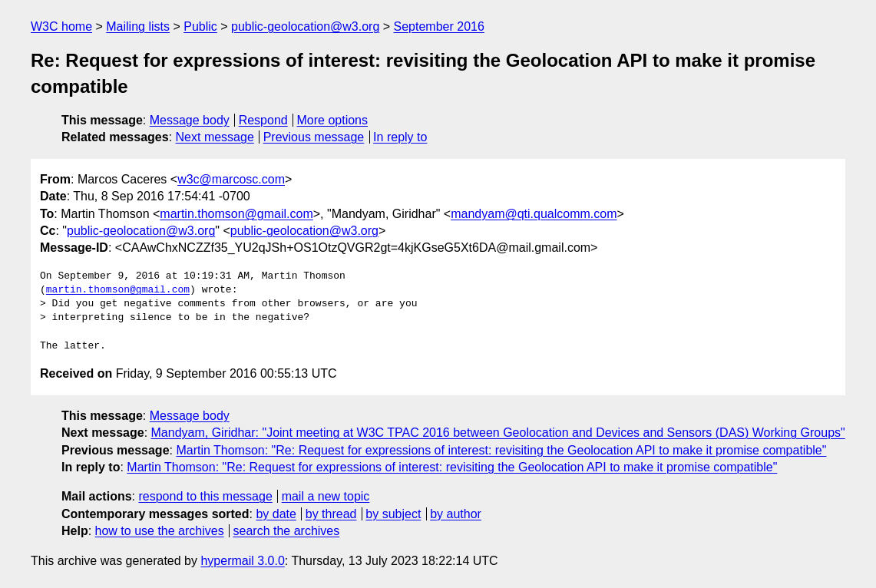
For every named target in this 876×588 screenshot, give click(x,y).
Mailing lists (138, 26)
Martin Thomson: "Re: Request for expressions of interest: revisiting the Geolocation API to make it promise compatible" (501, 450)
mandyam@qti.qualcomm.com (534, 214)
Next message (215, 137)
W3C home (61, 26)
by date (276, 514)
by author (456, 514)
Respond (263, 120)
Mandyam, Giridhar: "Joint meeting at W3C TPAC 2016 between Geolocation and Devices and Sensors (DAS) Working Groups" (498, 433)
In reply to (400, 137)
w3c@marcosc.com (231, 179)
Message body (190, 120)
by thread (331, 514)
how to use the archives (160, 531)
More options (333, 120)
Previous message (314, 137)
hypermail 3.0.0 (242, 561)
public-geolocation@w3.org (305, 26)
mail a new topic (326, 496)
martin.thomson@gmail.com (236, 214)
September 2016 (439, 26)
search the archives (287, 531)
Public (200, 26)
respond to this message (205, 496)
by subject (393, 514)
